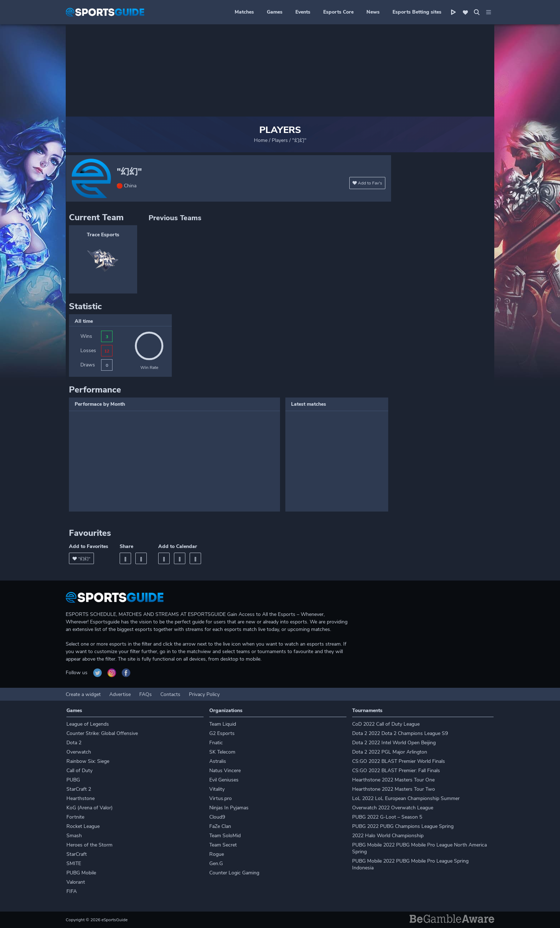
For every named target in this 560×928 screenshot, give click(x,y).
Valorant (76, 882)
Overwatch (79, 752)
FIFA (72, 891)
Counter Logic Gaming (234, 873)
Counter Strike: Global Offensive (102, 733)
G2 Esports (222, 733)
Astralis (218, 761)
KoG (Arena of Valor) (89, 808)
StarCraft (77, 854)
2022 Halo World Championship (388, 836)
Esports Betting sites (417, 12)
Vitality (217, 789)
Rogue (217, 854)
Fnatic (216, 743)
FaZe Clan (220, 826)
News (373, 12)
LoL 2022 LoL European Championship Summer (406, 798)
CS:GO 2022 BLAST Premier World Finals (399, 761)
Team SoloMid (225, 836)
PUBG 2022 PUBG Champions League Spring (403, 826)
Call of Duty (79, 771)
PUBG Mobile (81, 873)
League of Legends (88, 724)
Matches (244, 12)
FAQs (146, 694)
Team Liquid (223, 724)
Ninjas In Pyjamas (229, 808)
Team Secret (223, 845)
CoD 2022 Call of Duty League (386, 724)
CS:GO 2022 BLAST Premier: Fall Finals (396, 771)
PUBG (73, 780)
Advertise (120, 694)
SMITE (74, 863)
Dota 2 (74, 743)
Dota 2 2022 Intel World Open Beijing (394, 743)
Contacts (170, 694)
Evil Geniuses (224, 780)
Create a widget (83, 694)
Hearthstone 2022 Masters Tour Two (394, 789)
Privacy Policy (204, 694)
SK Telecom (222, 752)
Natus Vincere (225, 771)
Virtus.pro (221, 798)
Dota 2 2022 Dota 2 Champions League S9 (400, 733)
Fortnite (75, 817)
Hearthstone (81, 798)
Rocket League (83, 826)
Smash (74, 836)
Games (275, 12)
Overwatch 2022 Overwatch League (393, 808)
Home (261, 140)
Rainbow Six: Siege (88, 761)
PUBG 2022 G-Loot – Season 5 (387, 817)
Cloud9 (217, 817)
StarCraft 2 (79, 789)
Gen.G (216, 863)
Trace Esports (103, 235)
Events (303, 12)
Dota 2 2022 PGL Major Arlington (390, 752)
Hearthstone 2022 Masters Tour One (393, 780)
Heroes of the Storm (89, 845)
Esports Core (338, 12)
